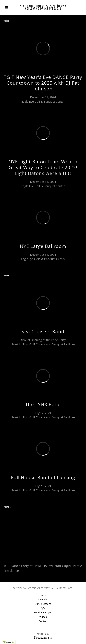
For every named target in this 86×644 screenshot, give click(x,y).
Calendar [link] (43, 600)
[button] (9, 7)
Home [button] (43, 595)
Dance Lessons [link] (43, 604)
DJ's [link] (43, 608)
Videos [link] (43, 617)
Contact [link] (43, 621)
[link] (43, 7)
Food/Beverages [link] (43, 613)
